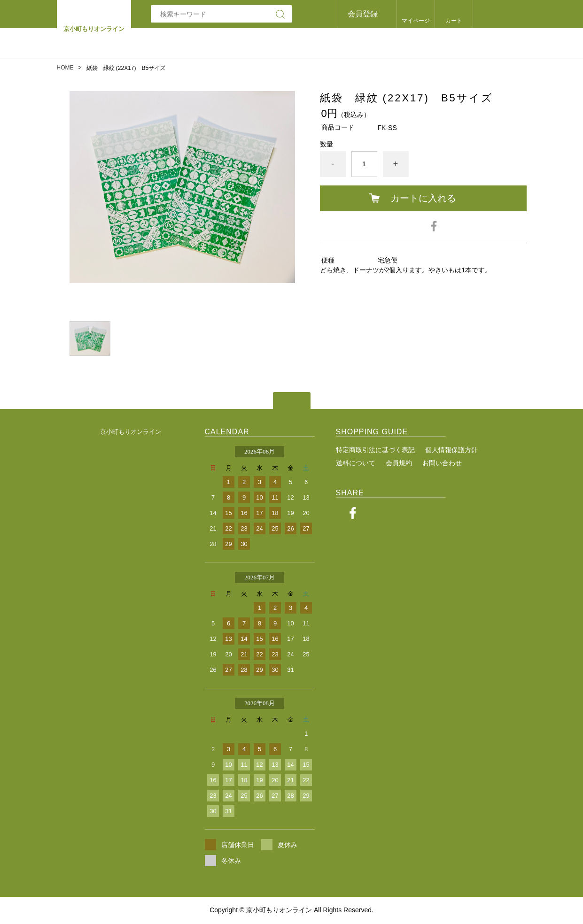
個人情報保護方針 (451, 450)
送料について (356, 463)
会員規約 (399, 463)
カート (454, 21)
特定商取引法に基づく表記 (375, 450)
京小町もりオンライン (131, 432)
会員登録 (363, 14)
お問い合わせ (442, 463)
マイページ (416, 21)
